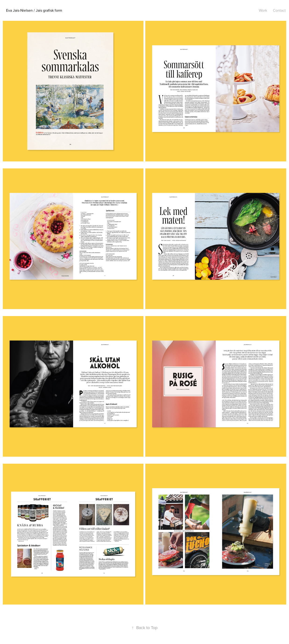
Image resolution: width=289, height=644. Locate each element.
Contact (279, 10)
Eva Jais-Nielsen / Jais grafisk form (34, 10)
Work (263, 10)
